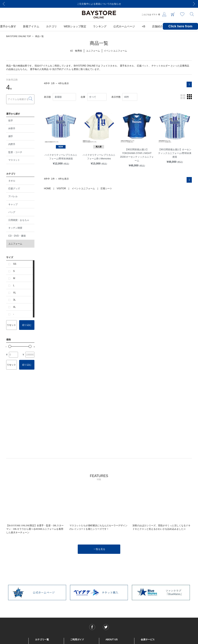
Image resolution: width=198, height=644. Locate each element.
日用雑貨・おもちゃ (19, 220)
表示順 (47, 97)
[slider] (10, 346)
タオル (12, 181)
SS (15, 264)
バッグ (12, 212)
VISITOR (61, 188)
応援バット (143, 66)
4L (14, 307)
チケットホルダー (161, 66)
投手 (11, 121)
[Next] (194, 4)
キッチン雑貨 (15, 228)
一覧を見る (99, 549)
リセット (11, 325)
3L (14, 300)
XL (15, 293)
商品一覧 (39, 36)
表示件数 (116, 97)
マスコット (14, 160)
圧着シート (106, 188)
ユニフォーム (15, 244)
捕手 (11, 136)
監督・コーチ (15, 152)
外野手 (12, 129)
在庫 (83, 97)
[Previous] (4, 4)
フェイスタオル (109, 66)
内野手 (12, 144)
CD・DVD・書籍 (17, 236)
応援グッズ (14, 188)
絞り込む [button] (27, 325)
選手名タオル (127, 66)
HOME (47, 188)
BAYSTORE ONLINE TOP (19, 36)
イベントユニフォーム (83, 188)
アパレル (13, 196)
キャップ (13, 204)
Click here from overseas (180, 29)
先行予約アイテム (61, 69)
